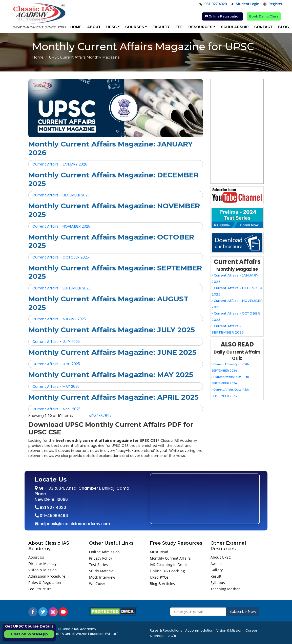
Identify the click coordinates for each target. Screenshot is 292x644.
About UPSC (221, 557)
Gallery (217, 570)
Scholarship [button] (235, 27)
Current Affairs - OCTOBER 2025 (61, 257)
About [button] (94, 27)
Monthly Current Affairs (170, 558)
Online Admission (104, 552)
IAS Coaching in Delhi (168, 565)
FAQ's (171, 636)
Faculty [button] (161, 27)
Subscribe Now (243, 612)
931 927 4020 (213, 4)
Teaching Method (226, 589)
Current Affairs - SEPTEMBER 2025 (61, 288)
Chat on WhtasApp (29, 634)
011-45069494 (53, 516)
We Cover (97, 584)
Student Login (245, 4)
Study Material (102, 571)
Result (216, 576)
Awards (217, 564)
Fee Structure (40, 589)
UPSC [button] (112, 27)
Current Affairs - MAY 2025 (56, 387)
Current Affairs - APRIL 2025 (56, 409)
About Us (36, 557)
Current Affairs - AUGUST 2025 (59, 319)
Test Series (99, 565)
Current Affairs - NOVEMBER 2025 (61, 226)
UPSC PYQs (159, 577)
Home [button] (76, 27)
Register (273, 4)
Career (251, 630)
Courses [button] (135, 27)
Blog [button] (284, 27)
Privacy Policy (101, 558)
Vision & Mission (43, 570)
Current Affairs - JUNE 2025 (56, 364)
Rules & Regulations (166, 630)
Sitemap (157, 636)
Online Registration (223, 16)
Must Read (159, 552)
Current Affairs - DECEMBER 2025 (61, 195)
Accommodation (199, 630)
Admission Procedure (47, 576)
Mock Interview (102, 577)
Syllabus (218, 583)
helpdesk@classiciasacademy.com (74, 524)
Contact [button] (263, 27)
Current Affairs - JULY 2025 (56, 342)
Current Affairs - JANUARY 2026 (60, 164)
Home (38, 57)
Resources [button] (201, 27)
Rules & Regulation (45, 583)
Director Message (43, 564)
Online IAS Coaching (167, 571)
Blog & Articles (162, 584)
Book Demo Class (264, 16)
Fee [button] (179, 27)
